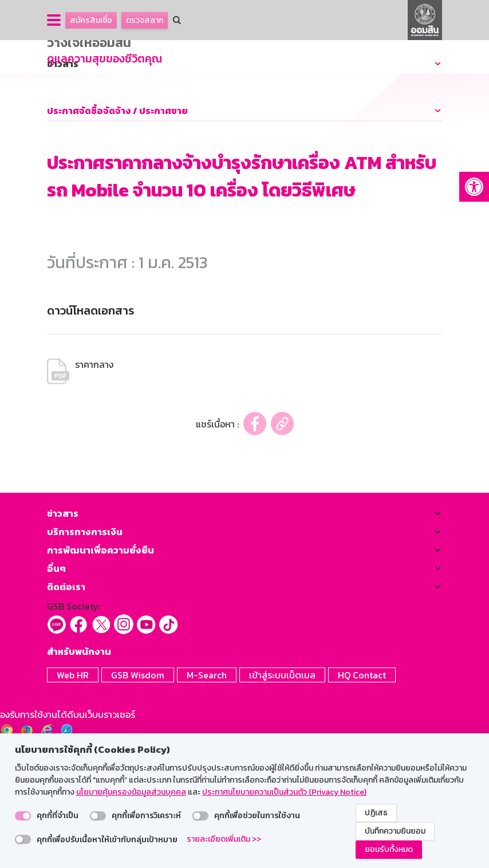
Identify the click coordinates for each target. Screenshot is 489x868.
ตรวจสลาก (145, 20)
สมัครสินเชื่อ (91, 20)
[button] (474, 187)
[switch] (23, 816)
